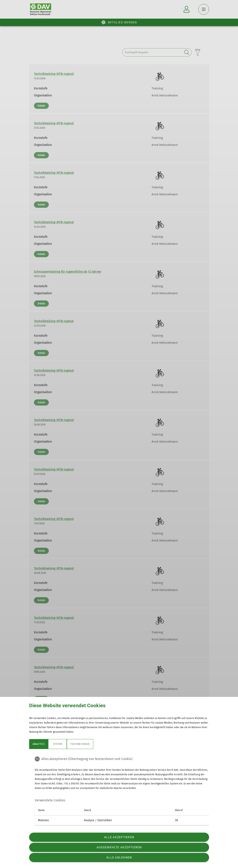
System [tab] (57, 744)
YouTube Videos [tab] (80, 744)
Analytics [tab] (39, 744)
